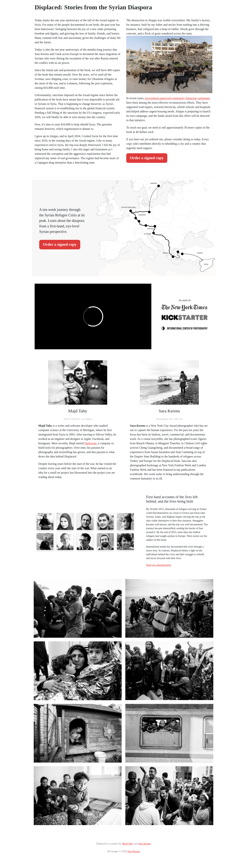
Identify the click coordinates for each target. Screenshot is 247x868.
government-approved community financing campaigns (177, 98)
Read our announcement (158, 565)
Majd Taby (128, 844)
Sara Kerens (145, 844)
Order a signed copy (147, 158)
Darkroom (91, 443)
